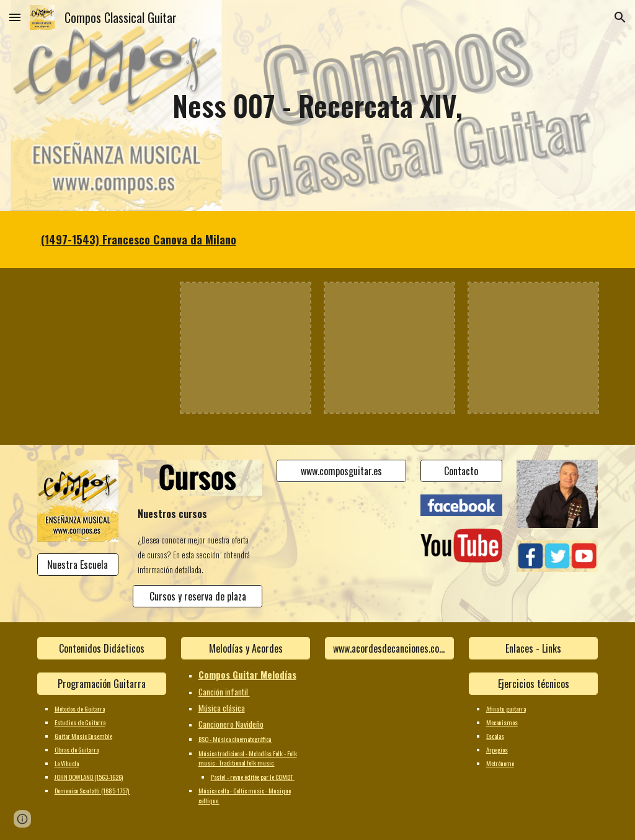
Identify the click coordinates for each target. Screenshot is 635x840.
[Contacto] (461, 471)
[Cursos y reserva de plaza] (198, 596)
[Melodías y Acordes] (246, 648)
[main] (317, 106)
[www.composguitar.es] (341, 471)
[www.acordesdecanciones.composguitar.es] (390, 648)
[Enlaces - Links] (534, 648)
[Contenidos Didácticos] (102, 648)
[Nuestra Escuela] (78, 565)
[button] (15, 17)
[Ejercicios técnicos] (534, 684)
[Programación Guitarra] (102, 684)
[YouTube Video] (102, 348)
